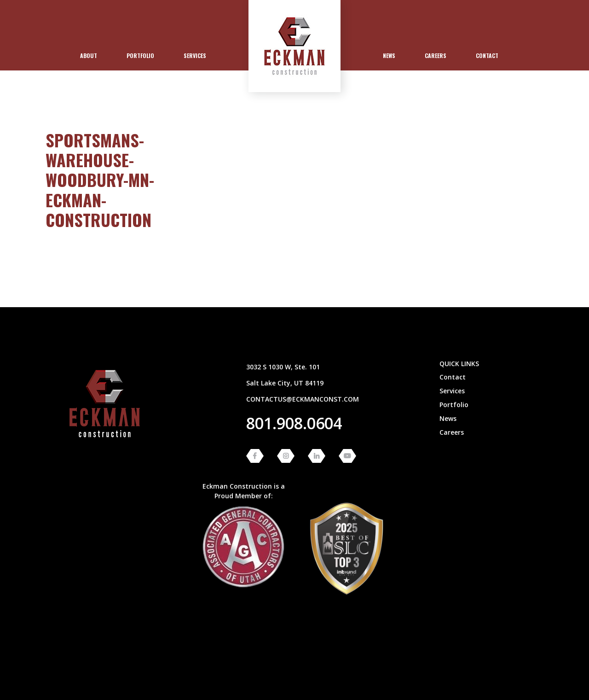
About (89, 55)
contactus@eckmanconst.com (303, 399)
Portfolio (140, 55)
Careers (436, 55)
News (389, 55)
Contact (487, 55)
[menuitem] (89, 56)
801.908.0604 (294, 423)
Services (195, 55)
